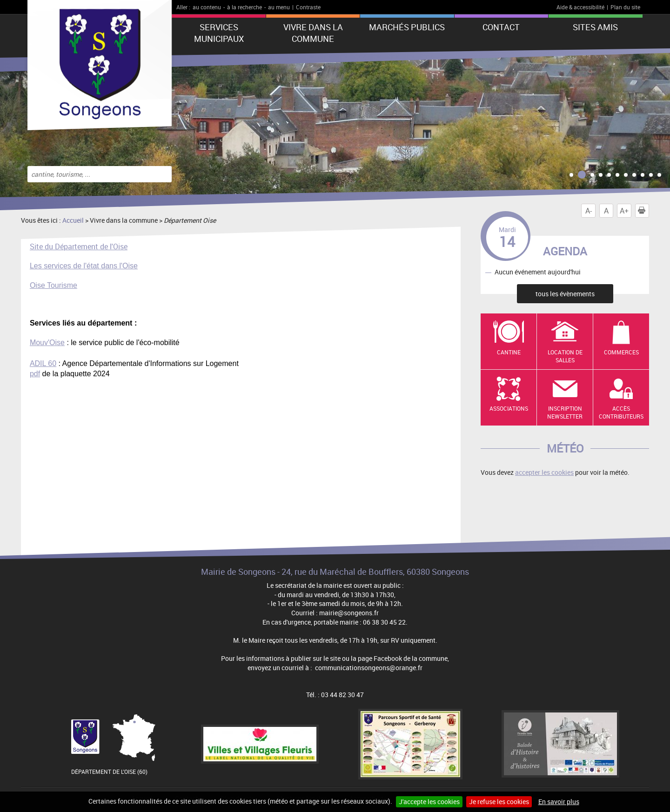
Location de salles (565, 356)
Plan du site (625, 7)
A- (589, 211)
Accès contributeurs (621, 412)
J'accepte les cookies (429, 802)
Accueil (73, 220)
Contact (501, 27)
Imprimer (643, 211)
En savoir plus (559, 802)
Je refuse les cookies (499, 802)
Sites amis (595, 27)
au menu (279, 7)
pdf (35, 374)
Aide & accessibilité (580, 7)
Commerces (621, 352)
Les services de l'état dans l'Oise (84, 266)
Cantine (509, 352)
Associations (509, 408)
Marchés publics (407, 27)
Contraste (308, 7)
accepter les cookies (544, 472)
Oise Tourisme (54, 285)
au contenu (207, 7)
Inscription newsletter (565, 412)
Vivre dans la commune (313, 33)
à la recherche (245, 7)
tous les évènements (565, 294)
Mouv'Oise (47, 343)
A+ (624, 211)
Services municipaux (219, 33)
